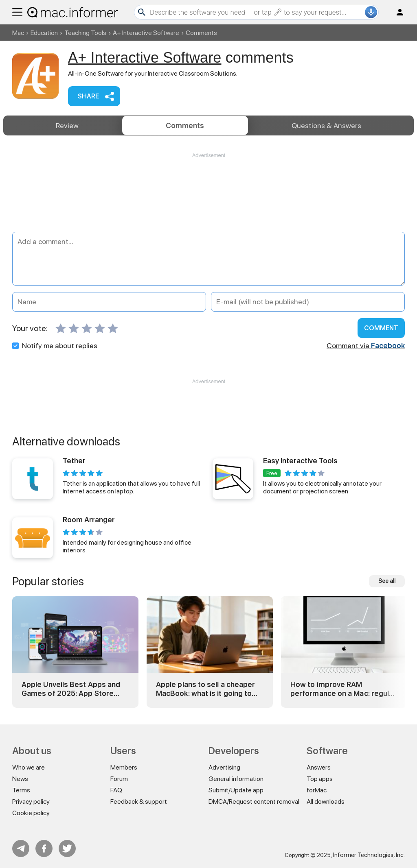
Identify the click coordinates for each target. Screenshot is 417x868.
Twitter (67, 848)
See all (387, 581)
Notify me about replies (55, 346)
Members (124, 767)
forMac (317, 790)
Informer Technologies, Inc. (369, 855)
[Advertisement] (208, 183)
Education (44, 33)
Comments (185, 125)
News (20, 779)
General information (236, 779)
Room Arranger (89, 520)
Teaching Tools (85, 33)
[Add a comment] (208, 259)
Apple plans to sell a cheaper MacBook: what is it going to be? (205, 689)
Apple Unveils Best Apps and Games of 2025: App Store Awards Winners (71, 689)
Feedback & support (139, 801)
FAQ (116, 790)
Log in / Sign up (396, 12)
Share (88, 96)
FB (44, 848)
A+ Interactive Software (146, 33)
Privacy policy (31, 801)
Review (67, 125)
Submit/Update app (236, 790)
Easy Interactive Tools (300, 461)
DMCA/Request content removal (254, 801)
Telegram (21, 848)
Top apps (320, 779)
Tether (74, 461)
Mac (18, 33)
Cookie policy (31, 813)
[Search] (256, 12)
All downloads (326, 801)
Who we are (29, 767)
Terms (21, 790)
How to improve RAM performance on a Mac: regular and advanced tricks (343, 689)
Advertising (224, 767)
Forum (119, 779)
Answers (326, 125)
